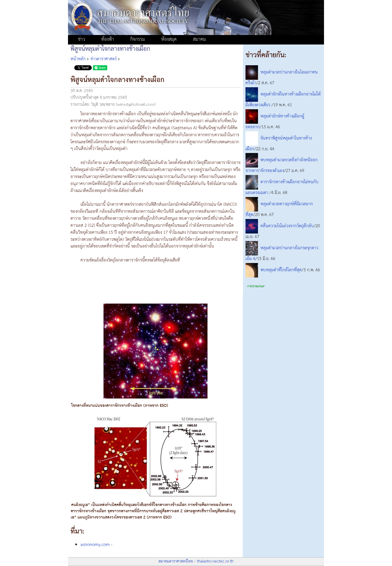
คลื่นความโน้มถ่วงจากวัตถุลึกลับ (287, 226)
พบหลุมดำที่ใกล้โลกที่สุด (281, 270)
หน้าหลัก (78, 59)
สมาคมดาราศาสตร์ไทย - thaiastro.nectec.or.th (196, 561)
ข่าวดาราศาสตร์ (104, 59)
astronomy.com (95, 545)
